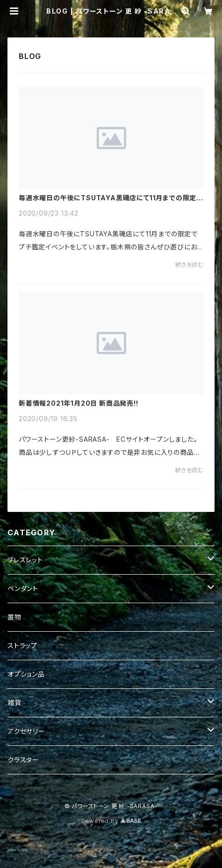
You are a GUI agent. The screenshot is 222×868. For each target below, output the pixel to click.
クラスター (23, 760)
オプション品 (26, 674)
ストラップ (22, 646)
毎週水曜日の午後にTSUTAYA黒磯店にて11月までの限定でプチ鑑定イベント (111, 198)
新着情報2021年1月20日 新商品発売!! (79, 403)
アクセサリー (26, 731)
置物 (14, 617)
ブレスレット (25, 560)
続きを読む (189, 265)
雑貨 (14, 703)
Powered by (111, 821)
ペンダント (23, 588)
